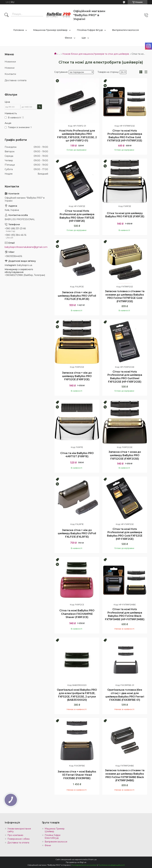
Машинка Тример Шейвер (50, 30)
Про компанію (15, 835)
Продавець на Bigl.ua (76, 862)
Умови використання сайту (19, 830)
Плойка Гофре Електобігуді (53, 837)
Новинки (10, 62)
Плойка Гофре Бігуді (90, 30)
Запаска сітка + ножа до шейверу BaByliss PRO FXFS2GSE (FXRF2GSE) (125, 455)
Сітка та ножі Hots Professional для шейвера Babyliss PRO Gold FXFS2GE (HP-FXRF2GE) (125, 534)
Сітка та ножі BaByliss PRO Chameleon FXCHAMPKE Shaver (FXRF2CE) (77, 614)
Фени (68, 38)
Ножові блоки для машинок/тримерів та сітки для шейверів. (96, 54)
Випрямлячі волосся (125, 30)
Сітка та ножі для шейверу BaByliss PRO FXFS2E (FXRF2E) (125, 215)
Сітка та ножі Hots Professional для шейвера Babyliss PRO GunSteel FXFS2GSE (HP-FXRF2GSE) (125, 377)
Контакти (10, 74)
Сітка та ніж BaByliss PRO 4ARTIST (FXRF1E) (77, 455)
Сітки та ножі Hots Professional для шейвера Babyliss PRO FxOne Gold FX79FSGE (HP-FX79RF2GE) (125, 136)
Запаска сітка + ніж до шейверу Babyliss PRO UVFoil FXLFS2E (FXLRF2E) (77, 296)
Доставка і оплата (16, 80)
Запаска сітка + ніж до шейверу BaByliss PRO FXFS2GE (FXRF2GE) (77, 376)
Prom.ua (92, 859)
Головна (19, 30)
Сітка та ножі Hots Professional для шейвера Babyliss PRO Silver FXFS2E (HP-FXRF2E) (77, 216)
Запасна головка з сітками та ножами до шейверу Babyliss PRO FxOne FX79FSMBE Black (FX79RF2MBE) (125, 775)
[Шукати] (7, 15)
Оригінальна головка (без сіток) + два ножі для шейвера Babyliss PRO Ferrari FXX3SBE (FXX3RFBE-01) (125, 695)
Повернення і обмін (19, 839)
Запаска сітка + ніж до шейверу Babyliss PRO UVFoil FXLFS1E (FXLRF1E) (77, 533)
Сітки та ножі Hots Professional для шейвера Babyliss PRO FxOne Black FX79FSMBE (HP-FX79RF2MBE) (125, 614)
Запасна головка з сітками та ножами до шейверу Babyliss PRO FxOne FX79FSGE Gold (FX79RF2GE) (125, 296)
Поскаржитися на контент (84, 865)
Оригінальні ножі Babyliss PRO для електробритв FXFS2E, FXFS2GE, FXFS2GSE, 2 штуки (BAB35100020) (77, 695)
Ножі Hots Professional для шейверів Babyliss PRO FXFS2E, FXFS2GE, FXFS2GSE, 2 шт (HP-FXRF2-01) (77, 136)
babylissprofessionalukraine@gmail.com (26, 247)
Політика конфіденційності (111, 865)
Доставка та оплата (18, 843)
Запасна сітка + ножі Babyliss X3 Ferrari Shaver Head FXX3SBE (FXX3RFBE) (77, 775)
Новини (10, 68)
